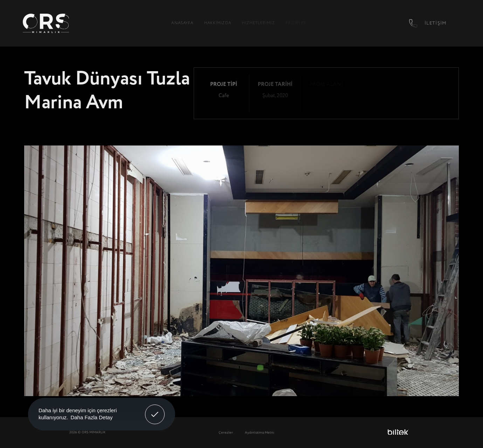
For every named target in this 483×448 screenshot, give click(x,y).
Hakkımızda (218, 23)
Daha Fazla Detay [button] (91, 417)
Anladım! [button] (155, 409)
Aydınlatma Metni (260, 433)
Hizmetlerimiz (258, 23)
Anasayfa (182, 23)
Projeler (296, 23)
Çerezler (226, 433)
